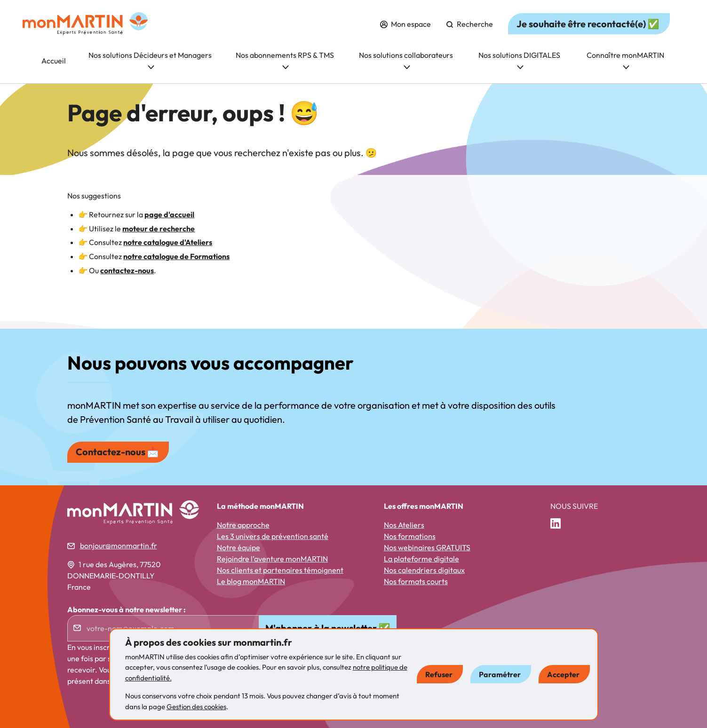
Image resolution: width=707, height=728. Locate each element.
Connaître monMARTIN (625, 60)
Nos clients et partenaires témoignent (280, 570)
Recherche (469, 24)
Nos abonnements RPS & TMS (285, 60)
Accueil (54, 61)
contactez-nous (127, 270)
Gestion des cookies (196, 707)
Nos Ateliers (404, 525)
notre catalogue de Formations (176, 256)
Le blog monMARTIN (251, 581)
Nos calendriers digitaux (424, 570)
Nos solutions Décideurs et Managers (150, 60)
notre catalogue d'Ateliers (168, 242)
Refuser (439, 674)
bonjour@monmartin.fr (119, 546)
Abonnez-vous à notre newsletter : (127, 609)
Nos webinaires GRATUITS (427, 547)
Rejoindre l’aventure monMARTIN (272, 559)
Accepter (563, 674)
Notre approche (243, 525)
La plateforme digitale (421, 559)
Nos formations (410, 536)
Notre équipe (238, 547)
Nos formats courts (416, 581)
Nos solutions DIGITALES (519, 60)
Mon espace (405, 24)
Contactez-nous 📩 (117, 452)
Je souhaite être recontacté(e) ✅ (588, 24)
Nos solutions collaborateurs (406, 60)
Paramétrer (500, 674)
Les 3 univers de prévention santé (273, 536)
